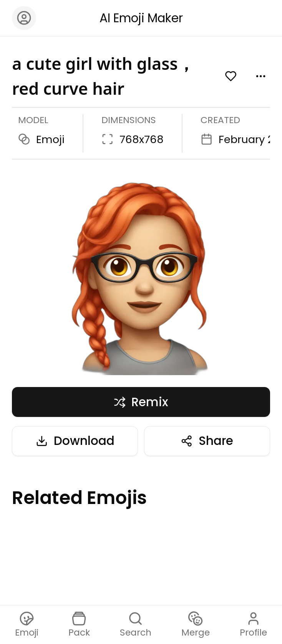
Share (207, 441)
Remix (141, 402)
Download (75, 441)
